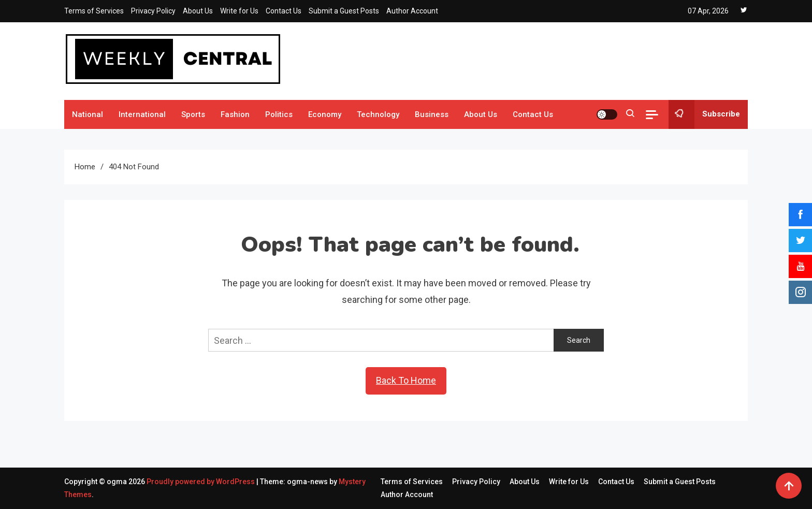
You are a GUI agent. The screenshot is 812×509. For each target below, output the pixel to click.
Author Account (412, 11)
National (88, 114)
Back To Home (406, 380)
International (142, 114)
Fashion (235, 114)
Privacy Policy (153, 11)
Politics (279, 114)
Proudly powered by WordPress (201, 482)
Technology (378, 114)
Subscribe (704, 114)
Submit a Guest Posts (344, 11)
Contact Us (284, 11)
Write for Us (239, 11)
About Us (198, 11)
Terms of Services (94, 11)
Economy (325, 114)
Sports (193, 114)
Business (432, 114)
